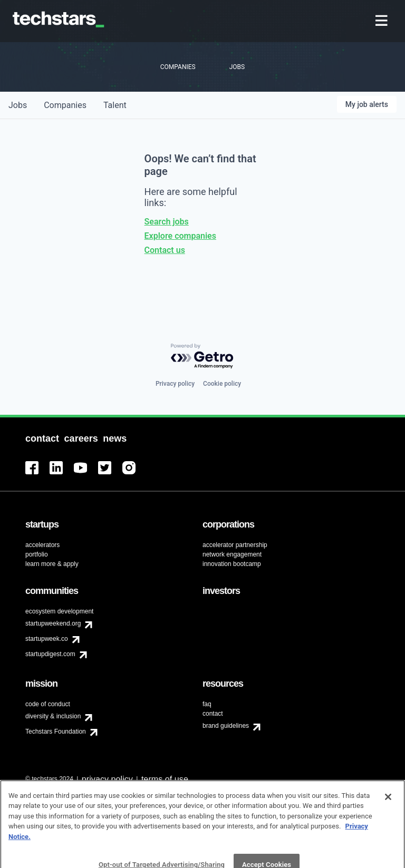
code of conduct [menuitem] (48, 704)
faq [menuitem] (207, 704)
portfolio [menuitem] (37, 554)
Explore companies (180, 236)
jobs (18, 105)
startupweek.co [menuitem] (47, 639)
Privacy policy (175, 384)
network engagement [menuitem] (232, 554)
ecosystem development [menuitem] (59, 611)
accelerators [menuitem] (42, 545)
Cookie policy (222, 384)
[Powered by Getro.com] (202, 357)
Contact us (165, 250)
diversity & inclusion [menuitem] (53, 716)
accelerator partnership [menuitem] (235, 545)
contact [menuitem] (213, 714)
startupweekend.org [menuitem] (53, 623)
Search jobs (167, 222)
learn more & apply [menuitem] (52, 564)
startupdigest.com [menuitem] (50, 654)
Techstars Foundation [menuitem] (56, 732)
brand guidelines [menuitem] (226, 726)
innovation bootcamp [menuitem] (232, 564)
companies (65, 105)
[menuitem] (383, 21)
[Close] (388, 812)
